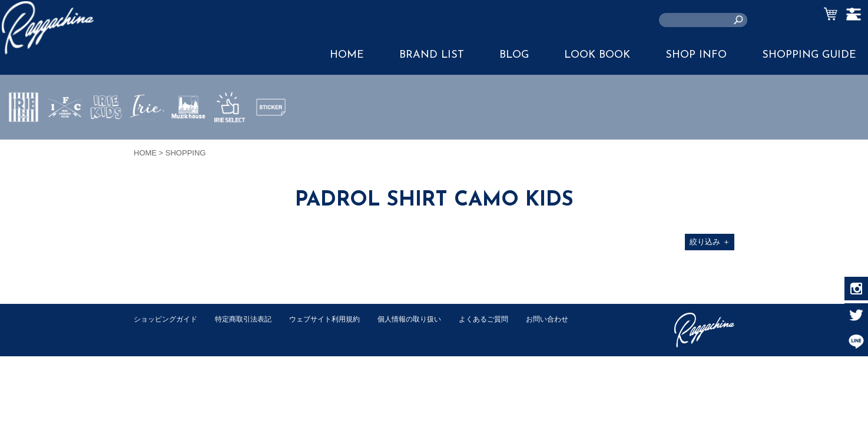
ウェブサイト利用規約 (337, 319)
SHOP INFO (696, 55)
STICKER (271, 135)
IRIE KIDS (106, 142)
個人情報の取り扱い (428, 319)
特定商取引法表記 (251, 319)
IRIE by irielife (24, 142)
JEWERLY (147, 135)
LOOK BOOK (597, 55)
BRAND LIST (432, 55)
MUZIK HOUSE (189, 142)
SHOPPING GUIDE (809, 55)
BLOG (514, 55)
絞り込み (710, 242)
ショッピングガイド (168, 319)
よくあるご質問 (507, 319)
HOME (347, 55)
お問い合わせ (157, 331)
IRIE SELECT (230, 142)
